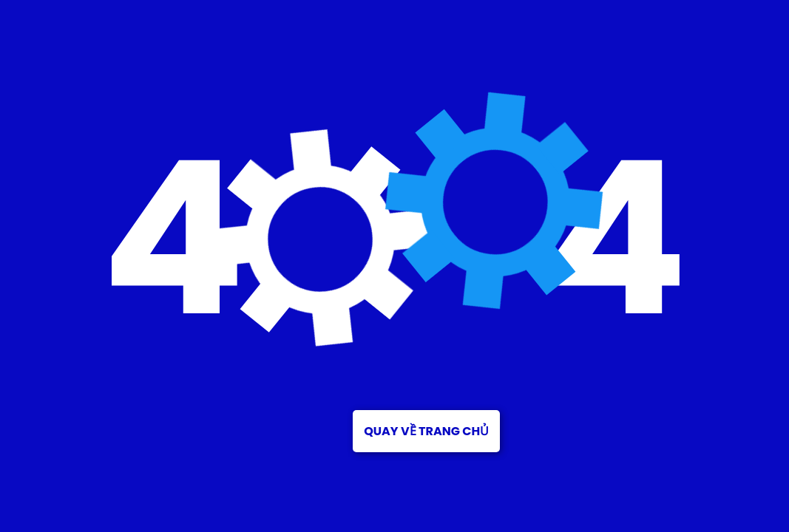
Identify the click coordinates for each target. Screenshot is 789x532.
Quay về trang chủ (426, 431)
